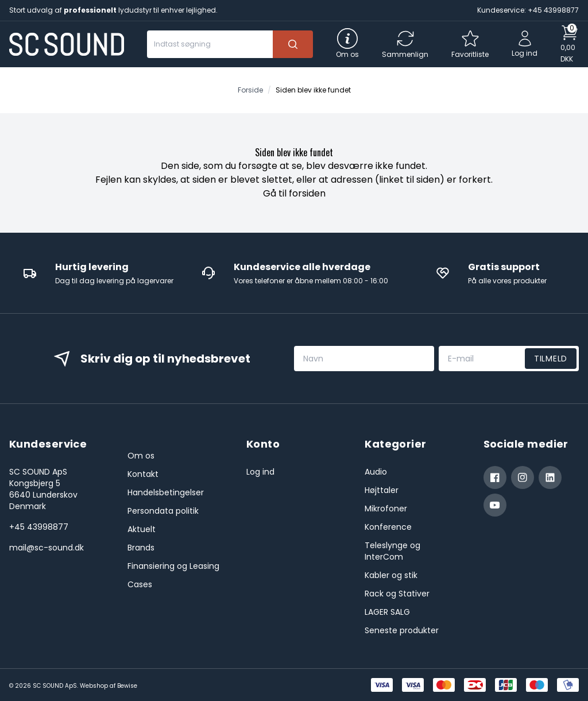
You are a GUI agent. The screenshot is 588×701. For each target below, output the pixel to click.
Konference (388, 527)
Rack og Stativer (397, 594)
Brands (141, 548)
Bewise (127, 686)
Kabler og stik (391, 575)
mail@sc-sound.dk (47, 548)
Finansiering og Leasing (173, 566)
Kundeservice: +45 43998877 (528, 10)
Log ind (260, 472)
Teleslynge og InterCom (392, 551)
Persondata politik (163, 511)
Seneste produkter (402, 630)
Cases (140, 584)
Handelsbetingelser (166, 492)
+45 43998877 (39, 527)
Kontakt (143, 474)
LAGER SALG (387, 612)
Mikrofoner (386, 509)
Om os (141, 456)
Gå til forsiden (294, 193)
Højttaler (382, 490)
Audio (376, 472)
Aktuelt (142, 529)
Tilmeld (551, 359)
